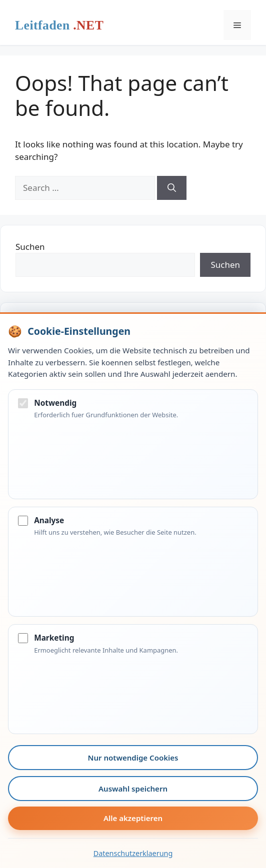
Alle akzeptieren (133, 818)
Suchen (30, 247)
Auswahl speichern (133, 789)
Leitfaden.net (59, 27)
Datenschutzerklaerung (133, 853)
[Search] (172, 188)
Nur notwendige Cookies (133, 758)
